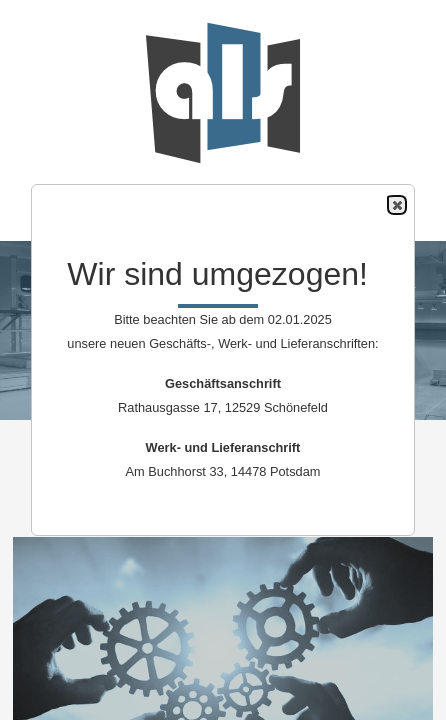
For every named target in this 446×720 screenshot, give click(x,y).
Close (396, 205)
